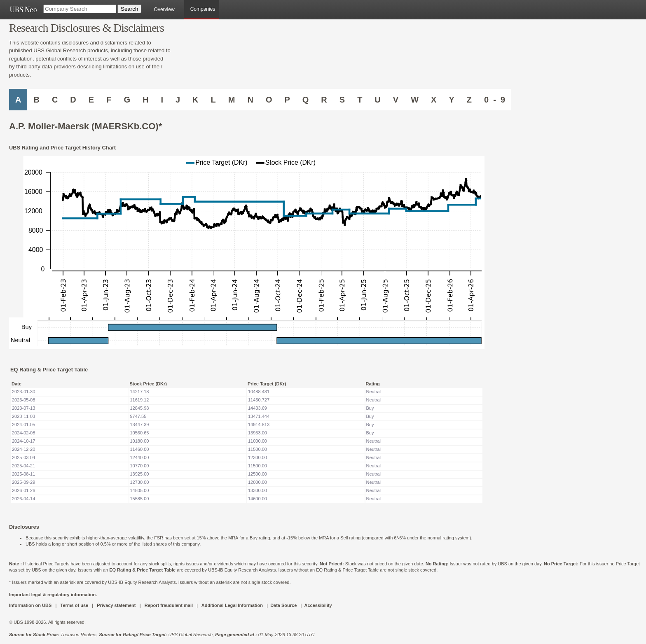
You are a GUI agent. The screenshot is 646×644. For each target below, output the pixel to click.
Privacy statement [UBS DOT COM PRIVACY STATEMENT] (116, 605)
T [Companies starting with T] (360, 100)
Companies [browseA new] (203, 9)
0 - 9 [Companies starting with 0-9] (495, 100)
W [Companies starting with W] (415, 100)
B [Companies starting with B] (36, 100)
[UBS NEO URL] (23, 9)
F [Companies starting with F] (109, 100)
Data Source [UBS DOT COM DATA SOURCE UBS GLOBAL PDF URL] (283, 605)
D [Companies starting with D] (73, 100)
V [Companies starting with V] (396, 100)
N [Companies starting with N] (250, 100)
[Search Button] (129, 9)
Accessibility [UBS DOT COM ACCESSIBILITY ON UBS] (318, 605)
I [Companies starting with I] (162, 100)
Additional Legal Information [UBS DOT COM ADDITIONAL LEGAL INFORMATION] (232, 605)
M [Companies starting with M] (232, 100)
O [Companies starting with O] (269, 100)
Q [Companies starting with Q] (306, 100)
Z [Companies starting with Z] (469, 100)
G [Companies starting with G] (127, 100)
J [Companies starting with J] (178, 100)
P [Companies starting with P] (287, 100)
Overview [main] (164, 9)
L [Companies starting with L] (213, 100)
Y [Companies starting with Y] (451, 100)
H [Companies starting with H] (145, 100)
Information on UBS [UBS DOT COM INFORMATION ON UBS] (31, 605)
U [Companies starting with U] (377, 100)
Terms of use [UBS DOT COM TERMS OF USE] (74, 605)
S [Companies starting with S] (342, 100)
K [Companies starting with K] (195, 100)
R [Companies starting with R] (324, 100)
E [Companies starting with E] (91, 100)
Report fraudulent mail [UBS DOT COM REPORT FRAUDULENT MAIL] (169, 605)
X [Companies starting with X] (434, 100)
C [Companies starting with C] (55, 100)
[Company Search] (80, 9)
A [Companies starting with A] (18, 100)
